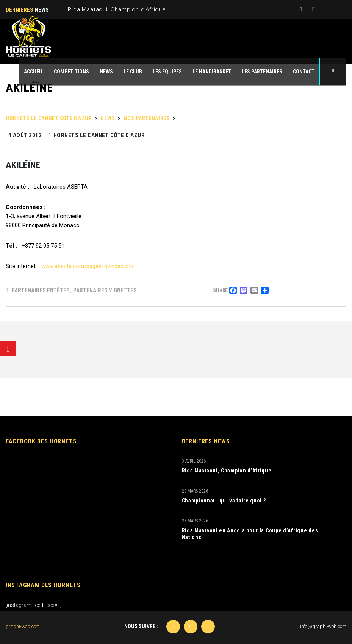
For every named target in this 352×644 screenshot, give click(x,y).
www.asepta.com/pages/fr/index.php (87, 266)
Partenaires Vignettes (105, 290)
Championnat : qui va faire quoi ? (224, 501)
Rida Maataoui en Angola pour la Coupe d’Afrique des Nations (250, 534)
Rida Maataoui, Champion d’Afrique (117, 9)
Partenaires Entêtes (41, 290)
